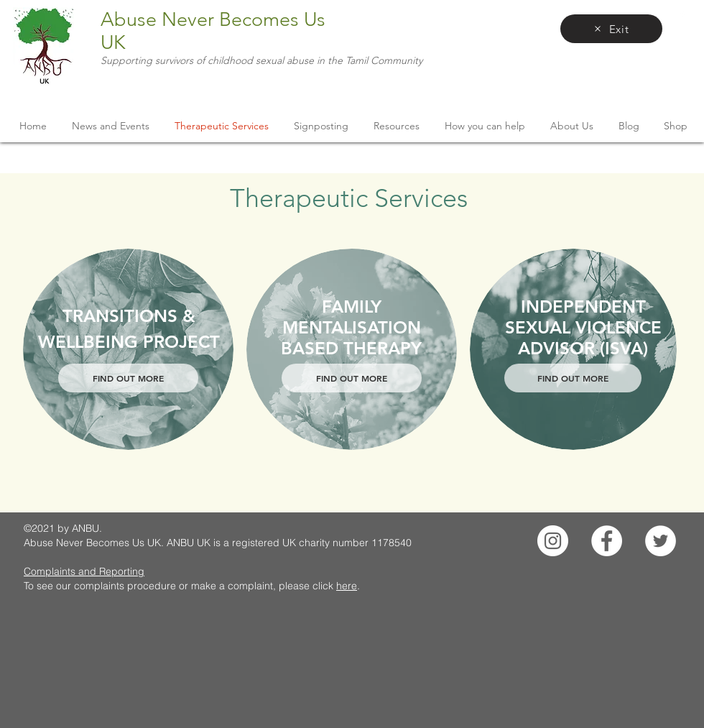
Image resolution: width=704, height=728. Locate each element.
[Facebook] (607, 541)
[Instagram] (553, 541)
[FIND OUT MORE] (128, 378)
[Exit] (611, 29)
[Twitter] (661, 541)
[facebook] (682, 14)
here (347, 586)
